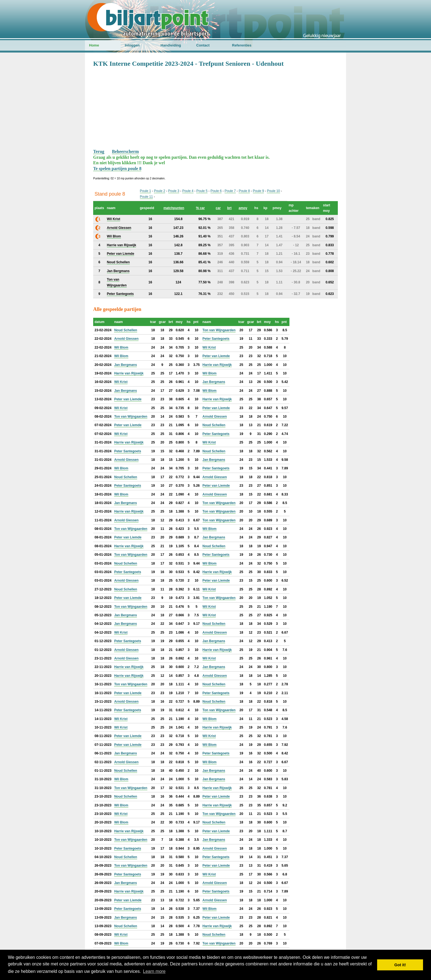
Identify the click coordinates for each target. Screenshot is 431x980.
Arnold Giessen (126, 339)
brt (229, 208)
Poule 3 (174, 191)
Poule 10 (273, 191)
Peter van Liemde (216, 356)
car (218, 208)
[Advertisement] (215, 108)
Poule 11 (146, 197)
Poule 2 (160, 191)
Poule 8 (244, 191)
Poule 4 (188, 191)
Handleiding (171, 45)
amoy (243, 208)
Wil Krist (209, 347)
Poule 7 (230, 191)
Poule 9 (259, 191)
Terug (99, 151)
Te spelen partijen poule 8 (117, 169)
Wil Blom (121, 347)
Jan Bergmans (125, 365)
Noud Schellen (125, 330)
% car (200, 208)
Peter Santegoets (216, 339)
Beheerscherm (125, 151)
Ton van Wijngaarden (219, 330)
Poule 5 (202, 191)
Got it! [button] (400, 965)
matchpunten (174, 208)
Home (94, 45)
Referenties (242, 45)
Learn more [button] (154, 971)
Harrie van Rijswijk (217, 365)
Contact (203, 45)
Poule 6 (216, 191)
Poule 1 (146, 191)
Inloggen (132, 45)
